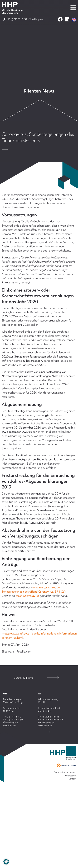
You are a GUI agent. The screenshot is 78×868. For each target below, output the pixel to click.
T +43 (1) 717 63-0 (12, 717)
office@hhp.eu (10, 723)
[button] (6, 862)
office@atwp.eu (46, 723)
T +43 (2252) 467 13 (49, 717)
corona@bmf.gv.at (27, 596)
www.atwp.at (45, 726)
